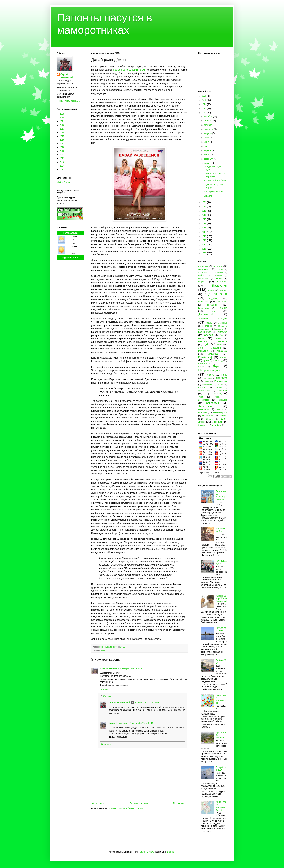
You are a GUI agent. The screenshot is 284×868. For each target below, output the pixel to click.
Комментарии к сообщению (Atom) (126, 808)
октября (208, 125)
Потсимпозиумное (221, 562)
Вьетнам (203, 302)
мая (206, 146)
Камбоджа (222, 332)
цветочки (203, 412)
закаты (209, 323)
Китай (219, 338)
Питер (224, 375)
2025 (62, 169)
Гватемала (222, 302)
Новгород (218, 360)
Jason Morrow (147, 852)
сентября (209, 129)
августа (208, 133)
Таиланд (216, 394)
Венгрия (223, 290)
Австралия (203, 266)
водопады (214, 298)
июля (207, 138)
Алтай (220, 269)
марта (207, 155)
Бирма (202, 282)
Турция (217, 397)
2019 (62, 151)
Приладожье (221, 381)
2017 (62, 144)
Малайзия (203, 351)
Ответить (105, 690)
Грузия (213, 311)
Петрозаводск (71, 233)
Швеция (209, 419)
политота (222, 378)
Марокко (222, 351)
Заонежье (223, 323)
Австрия (218, 266)
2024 (62, 166)
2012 (62, 125)
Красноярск (221, 341)
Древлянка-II (206, 314)
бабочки (219, 273)
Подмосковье (207, 378)
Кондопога (203, 341)
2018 (62, 147)
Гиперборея (204, 308)
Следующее (98, 803)
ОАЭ (220, 363)
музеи (206, 360)
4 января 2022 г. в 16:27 (131, 668)
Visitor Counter (64, 182)
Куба (206, 345)
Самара (218, 388)
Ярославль (203, 425)
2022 (62, 158)
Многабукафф (205, 357)
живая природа (213, 318)
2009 (62, 114)
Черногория (208, 416)
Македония (216, 348)
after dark (216, 425)
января (208, 163)
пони (207, 381)
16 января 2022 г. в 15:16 (141, 723)
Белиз (219, 279)
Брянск (211, 290)
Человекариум (220, 412)
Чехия (224, 415)
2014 (62, 132)
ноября (208, 121)
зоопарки (207, 326)
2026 (204, 96)
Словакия (222, 390)
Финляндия (204, 409)
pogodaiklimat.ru (71, 257)
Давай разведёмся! (213, 192)
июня (207, 142)
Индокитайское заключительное (221, 806)
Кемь (222, 335)
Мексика (213, 354)
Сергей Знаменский (119, 703)
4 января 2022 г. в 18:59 (147, 703)
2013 (62, 129)
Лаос (219, 345)
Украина (223, 400)
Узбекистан (204, 400)
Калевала (219, 329)
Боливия (222, 282)
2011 (62, 121)
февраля (209, 159)
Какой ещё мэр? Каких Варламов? (221, 598)
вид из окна (216, 294)
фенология (212, 403)
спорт (205, 394)
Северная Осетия (206, 391)
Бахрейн (218, 276)
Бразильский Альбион (215, 181)
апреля (208, 150)
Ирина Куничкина (109, 668)
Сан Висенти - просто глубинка (214, 175)
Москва (223, 357)
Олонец (201, 367)
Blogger (171, 852)
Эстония (217, 422)
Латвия (202, 348)
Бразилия (219, 285)
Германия (212, 305)
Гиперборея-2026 (221, 769)
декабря (209, 116)
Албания (203, 269)
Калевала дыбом (221, 530)
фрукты (220, 409)
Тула (201, 397)
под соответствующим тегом (129, 70)
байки (201, 275)
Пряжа (221, 384)
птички (201, 388)
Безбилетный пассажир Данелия (221, 495)
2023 (62, 162)
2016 (62, 140)
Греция (223, 308)
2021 (62, 155)
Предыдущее (180, 803)
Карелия (208, 335)
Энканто (208, 196)
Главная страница (139, 803)
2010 (62, 118)
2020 (204, 206)
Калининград (205, 332)
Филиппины (205, 406)
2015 (62, 136)
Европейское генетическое (221, 699)
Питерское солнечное (221, 629)
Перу (216, 366)
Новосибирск (204, 363)
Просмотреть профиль (68, 101)
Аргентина (203, 273)
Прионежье (207, 384)
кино (103, 650)
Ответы (107, 696)
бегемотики (203, 279)
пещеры (210, 375)
